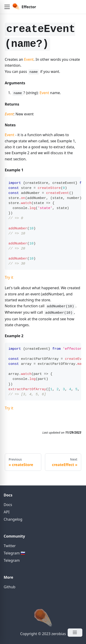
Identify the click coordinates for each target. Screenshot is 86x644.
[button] (7, 7)
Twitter (10, 546)
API (7, 512)
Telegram (12, 560)
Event (29, 59)
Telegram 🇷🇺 (14, 553)
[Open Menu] (75, 633)
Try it (9, 277)
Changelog (13, 519)
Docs (8, 505)
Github (10, 587)
